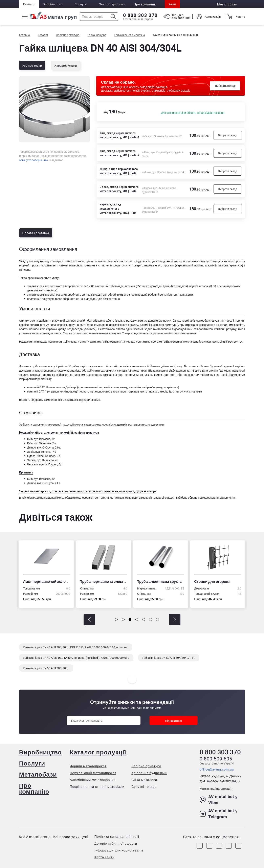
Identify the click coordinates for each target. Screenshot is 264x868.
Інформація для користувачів (119, 850)
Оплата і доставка (112, 4)
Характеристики (65, 65)
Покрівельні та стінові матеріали (97, 787)
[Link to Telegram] (219, 846)
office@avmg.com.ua (217, 769)
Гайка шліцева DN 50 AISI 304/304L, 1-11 (169, 658)
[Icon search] (113, 17)
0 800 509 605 (216, 759)
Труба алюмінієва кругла (160, 581)
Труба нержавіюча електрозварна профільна (105, 581)
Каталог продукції (98, 752)
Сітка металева (144, 780)
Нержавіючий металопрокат (93, 773)
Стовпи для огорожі (213, 581)
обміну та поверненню (34, 160)
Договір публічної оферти (116, 843)
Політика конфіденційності (117, 837)
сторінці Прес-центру (229, 341)
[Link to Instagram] (209, 846)
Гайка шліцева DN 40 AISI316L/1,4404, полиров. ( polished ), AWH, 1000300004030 (76, 658)
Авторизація (213, 17)
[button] (89, 620)
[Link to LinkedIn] (229, 846)
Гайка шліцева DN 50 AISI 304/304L (46, 668)
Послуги (81, 4)
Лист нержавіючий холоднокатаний (48, 581)
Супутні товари (144, 787)
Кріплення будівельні (149, 773)
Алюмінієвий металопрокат (93, 780)
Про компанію (34, 788)
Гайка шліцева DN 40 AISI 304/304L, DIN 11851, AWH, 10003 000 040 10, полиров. (76, 647)
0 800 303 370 (140, 15)
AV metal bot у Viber (219, 800)
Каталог (29, 4)
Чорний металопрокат (88, 766)
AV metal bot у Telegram (219, 814)
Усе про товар (32, 65)
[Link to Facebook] (200, 846)
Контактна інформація (216, 789)
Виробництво (53, 4)
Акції (172, 4)
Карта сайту (104, 857)
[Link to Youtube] (238, 846)
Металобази (38, 774)
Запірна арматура (146, 766)
